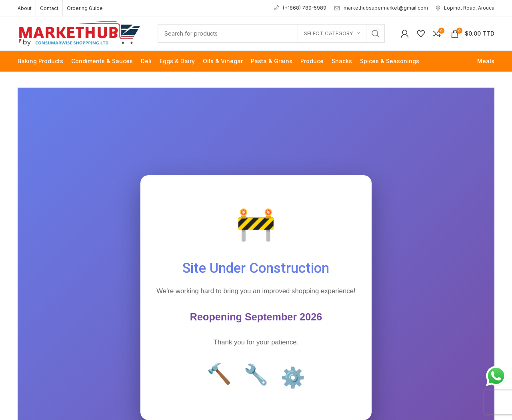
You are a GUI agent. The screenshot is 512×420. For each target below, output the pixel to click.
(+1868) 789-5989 (300, 8)
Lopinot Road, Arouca (465, 8)
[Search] (271, 34)
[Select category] (332, 34)
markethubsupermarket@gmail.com (381, 8)
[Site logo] (80, 33)
